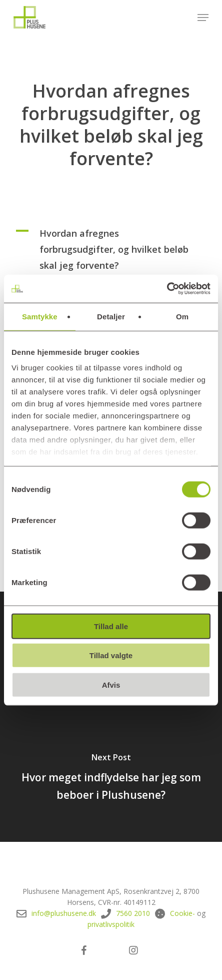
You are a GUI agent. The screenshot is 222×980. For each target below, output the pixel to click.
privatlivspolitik (111, 924)
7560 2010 (133, 913)
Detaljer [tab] (111, 316)
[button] (203, 18)
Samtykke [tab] (40, 316)
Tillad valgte (111, 655)
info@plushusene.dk (64, 913)
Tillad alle (111, 626)
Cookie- (182, 913)
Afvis (111, 684)
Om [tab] (182, 316)
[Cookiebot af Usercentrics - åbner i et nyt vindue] (167, 289)
